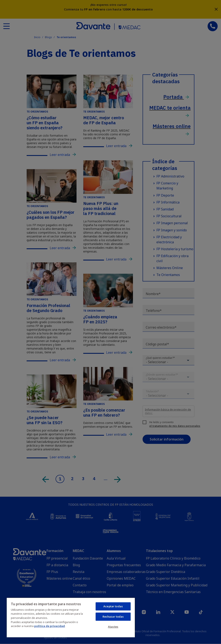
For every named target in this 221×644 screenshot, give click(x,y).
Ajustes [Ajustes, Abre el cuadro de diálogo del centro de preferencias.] (113, 627)
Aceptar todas (113, 606)
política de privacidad (49, 626)
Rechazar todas (113, 617)
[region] (71, 617)
